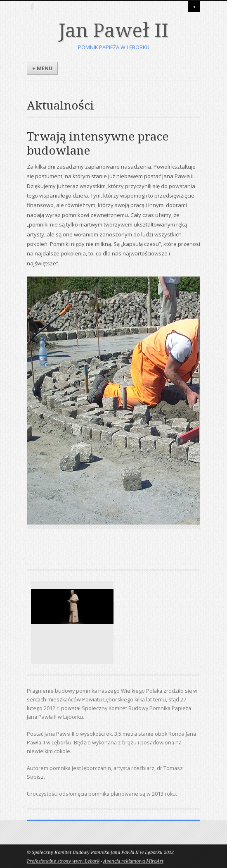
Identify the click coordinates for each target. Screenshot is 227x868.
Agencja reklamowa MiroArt (133, 861)
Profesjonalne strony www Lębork (63, 861)
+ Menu (42, 68)
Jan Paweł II (113, 31)
